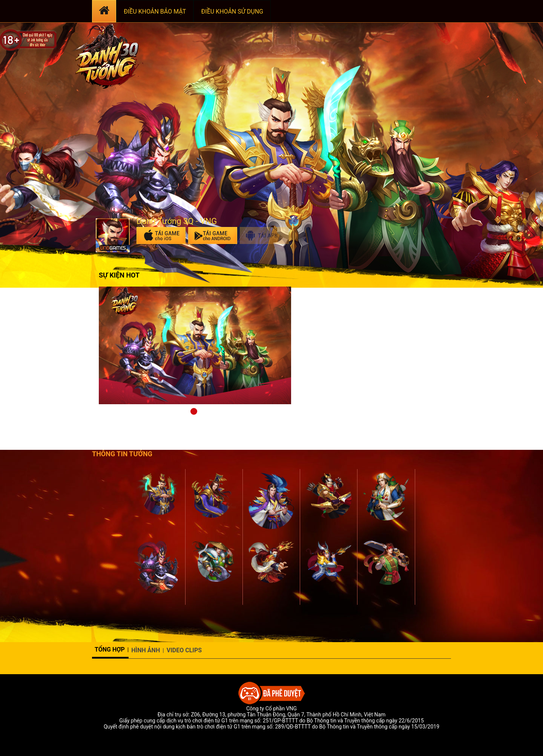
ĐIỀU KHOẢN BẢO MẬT (155, 12)
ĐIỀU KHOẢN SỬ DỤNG (232, 12)
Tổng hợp (110, 649)
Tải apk (264, 235)
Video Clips (184, 650)
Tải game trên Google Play (213, 235)
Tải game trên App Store (161, 235)
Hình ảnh (146, 650)
